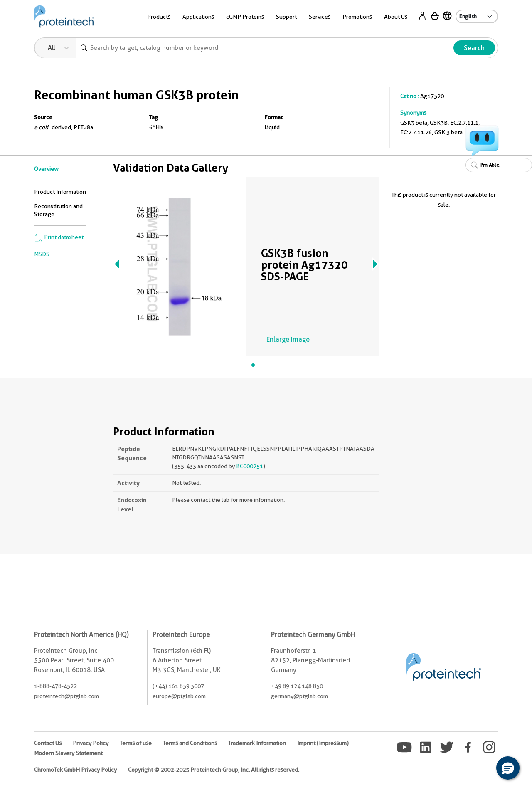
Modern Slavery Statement (68, 753)
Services (320, 17)
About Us (396, 17)
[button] (508, 768)
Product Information (60, 192)
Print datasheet (59, 237)
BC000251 (250, 466)
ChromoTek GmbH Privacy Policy (75, 770)
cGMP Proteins (245, 17)
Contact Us (48, 743)
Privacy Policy (91, 743)
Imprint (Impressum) (323, 743)
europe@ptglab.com (179, 696)
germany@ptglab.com (299, 696)
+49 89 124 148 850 (297, 686)
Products (159, 17)
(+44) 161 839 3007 (178, 686)
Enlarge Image (288, 339)
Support (286, 17)
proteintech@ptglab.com (66, 696)
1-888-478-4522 (55, 686)
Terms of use (136, 743)
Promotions (357, 17)
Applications (198, 17)
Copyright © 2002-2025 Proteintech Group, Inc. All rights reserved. (214, 770)
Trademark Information (257, 743)
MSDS (42, 254)
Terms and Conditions (190, 743)
